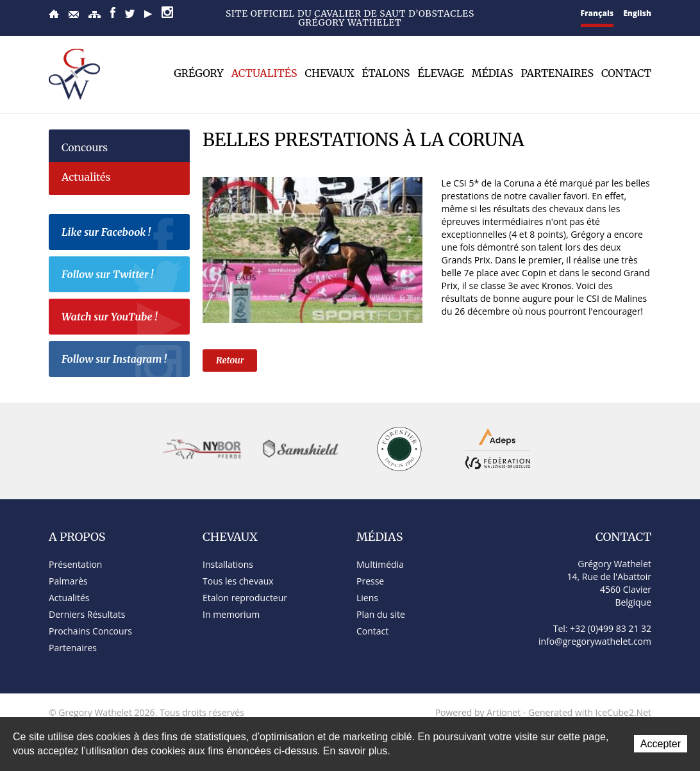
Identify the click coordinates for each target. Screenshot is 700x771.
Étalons (386, 73)
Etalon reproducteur (245, 598)
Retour (230, 360)
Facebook (113, 12)
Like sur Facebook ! (122, 234)
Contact (74, 14)
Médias (493, 73)
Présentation (75, 564)
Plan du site (95, 14)
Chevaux (330, 73)
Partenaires (557, 73)
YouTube (148, 14)
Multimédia (380, 564)
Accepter (661, 744)
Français (597, 13)
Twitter (130, 14)
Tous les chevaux (238, 581)
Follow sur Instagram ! (122, 361)
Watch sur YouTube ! (122, 319)
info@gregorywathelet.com (595, 641)
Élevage (440, 73)
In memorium (231, 614)
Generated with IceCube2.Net (590, 712)
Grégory (199, 73)
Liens (367, 598)
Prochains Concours (90, 631)
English (637, 13)
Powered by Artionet (478, 712)
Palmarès (68, 581)
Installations (228, 564)
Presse (370, 581)
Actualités (264, 73)
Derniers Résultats (87, 614)
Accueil (54, 14)
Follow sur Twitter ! (122, 276)
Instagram (167, 12)
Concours (85, 147)
